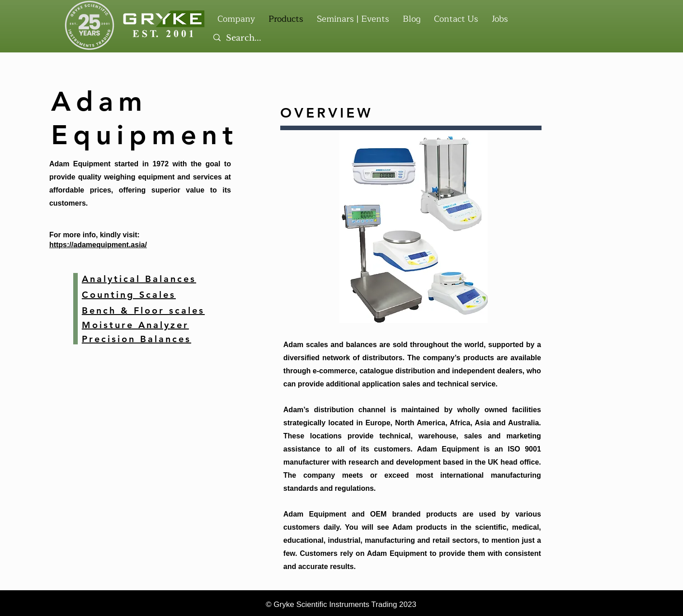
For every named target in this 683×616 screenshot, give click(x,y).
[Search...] (362, 38)
